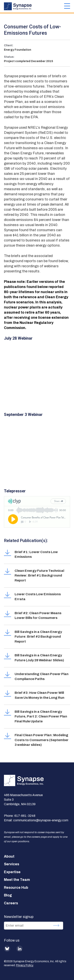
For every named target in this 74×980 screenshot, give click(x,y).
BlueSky (7, 949)
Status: (9, 57)
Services (12, 864)
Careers (11, 903)
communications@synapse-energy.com (41, 820)
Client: (9, 45)
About (9, 856)
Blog (8, 895)
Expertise (12, 872)
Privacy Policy (25, 965)
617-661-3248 (25, 816)
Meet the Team (17, 880)
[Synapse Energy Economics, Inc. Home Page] (34, 6)
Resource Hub (16, 888)
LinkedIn (20, 949)
